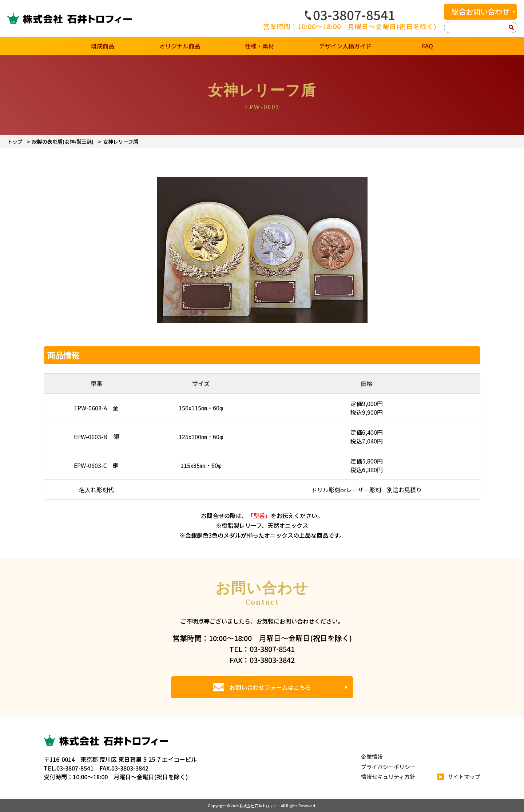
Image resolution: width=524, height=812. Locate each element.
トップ (15, 142)
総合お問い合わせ (480, 11)
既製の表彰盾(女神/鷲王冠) (63, 142)
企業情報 (372, 757)
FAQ (427, 46)
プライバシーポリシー (388, 767)
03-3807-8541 (350, 15)
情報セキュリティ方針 (388, 777)
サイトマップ (459, 777)
